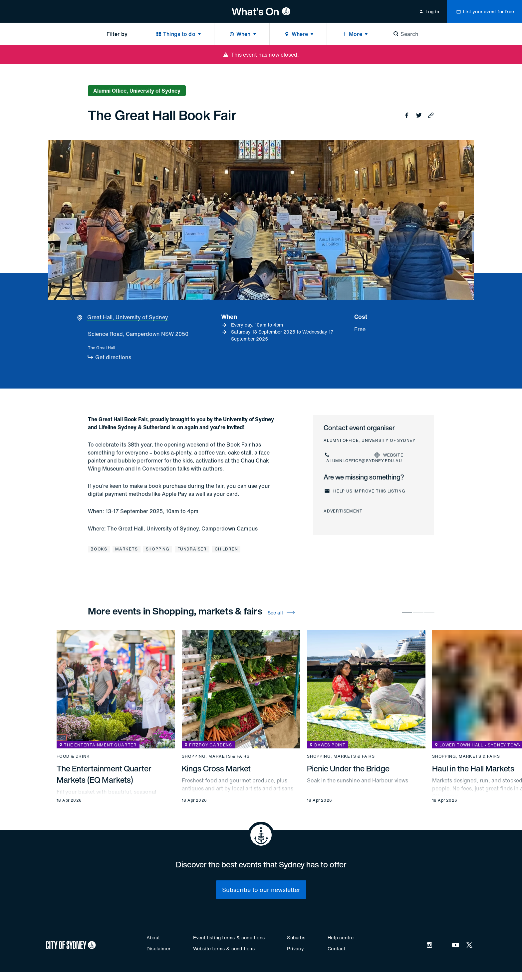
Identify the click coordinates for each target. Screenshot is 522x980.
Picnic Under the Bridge (348, 768)
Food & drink (73, 756)
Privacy (295, 949)
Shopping (158, 549)
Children (226, 549)
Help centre (341, 938)
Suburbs (296, 938)
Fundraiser (192, 549)
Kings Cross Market (216, 768)
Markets (127, 549)
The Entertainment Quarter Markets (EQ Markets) (104, 774)
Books (99, 549)
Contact (336, 949)
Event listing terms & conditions (229, 938)
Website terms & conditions (224, 949)
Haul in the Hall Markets (473, 768)
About (153, 938)
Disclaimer (158, 949)
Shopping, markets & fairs (216, 756)
